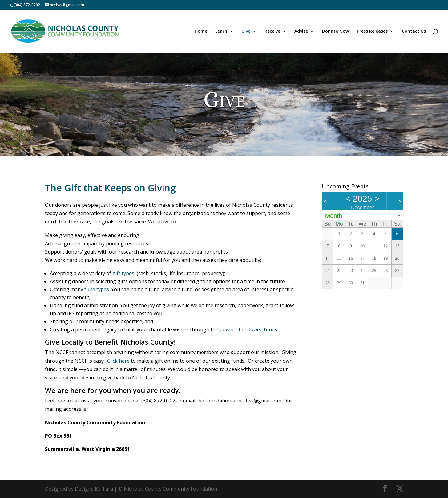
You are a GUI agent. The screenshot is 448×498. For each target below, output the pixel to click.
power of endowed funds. (249, 329)
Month (334, 216)
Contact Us (414, 31)
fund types (97, 289)
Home (201, 31)
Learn (221, 31)
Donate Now (335, 31)
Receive (272, 31)
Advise (301, 31)
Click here (118, 361)
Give (246, 31)
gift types (123, 273)
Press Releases (372, 31)
